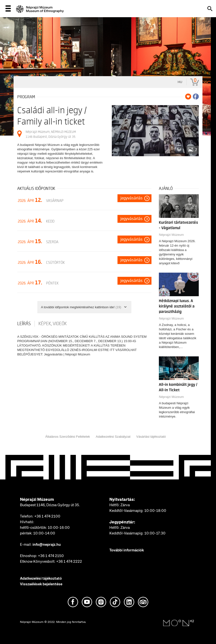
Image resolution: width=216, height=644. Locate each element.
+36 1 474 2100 (47, 516)
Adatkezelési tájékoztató (41, 578)
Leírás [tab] (24, 324)
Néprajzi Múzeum (171, 235)
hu (180, 82)
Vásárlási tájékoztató (151, 437)
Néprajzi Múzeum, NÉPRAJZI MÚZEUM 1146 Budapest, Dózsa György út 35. (51, 134)
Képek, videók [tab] (53, 324)
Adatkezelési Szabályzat (113, 437)
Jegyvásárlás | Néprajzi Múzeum (67, 354)
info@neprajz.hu (47, 545)
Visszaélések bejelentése (41, 584)
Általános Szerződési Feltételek (68, 437)
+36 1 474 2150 (51, 556)
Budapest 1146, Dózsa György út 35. (50, 505)
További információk (127, 550)
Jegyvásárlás (132, 198)
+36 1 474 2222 (69, 561)
